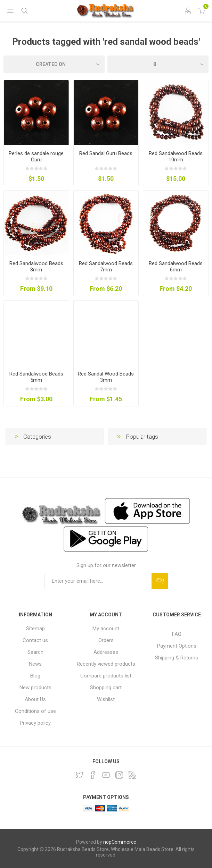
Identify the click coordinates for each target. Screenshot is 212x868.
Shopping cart (106, 688)
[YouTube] (106, 775)
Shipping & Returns (177, 658)
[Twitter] (80, 775)
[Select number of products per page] (158, 64)
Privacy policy (35, 723)
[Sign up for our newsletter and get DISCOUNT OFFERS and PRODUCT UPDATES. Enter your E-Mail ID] (98, 581)
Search (35, 652)
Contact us (35, 640)
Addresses (106, 652)
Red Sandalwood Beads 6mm (176, 267)
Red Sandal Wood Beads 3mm (106, 377)
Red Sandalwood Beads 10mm (176, 157)
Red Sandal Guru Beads (106, 153)
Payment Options (177, 646)
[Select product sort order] (54, 64)
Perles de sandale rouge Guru (36, 157)
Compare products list (106, 676)
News (35, 664)
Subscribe (160, 581)
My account (106, 629)
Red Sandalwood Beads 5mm (36, 377)
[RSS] (132, 775)
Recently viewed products (106, 664)
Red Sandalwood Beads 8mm (36, 267)
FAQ (177, 634)
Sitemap (35, 629)
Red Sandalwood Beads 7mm (106, 267)
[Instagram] (119, 775)
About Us (35, 699)
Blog (35, 676)
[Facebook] (93, 775)
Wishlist (106, 699)
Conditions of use (35, 711)
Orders (106, 640)
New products (35, 688)
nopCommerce (120, 842)
